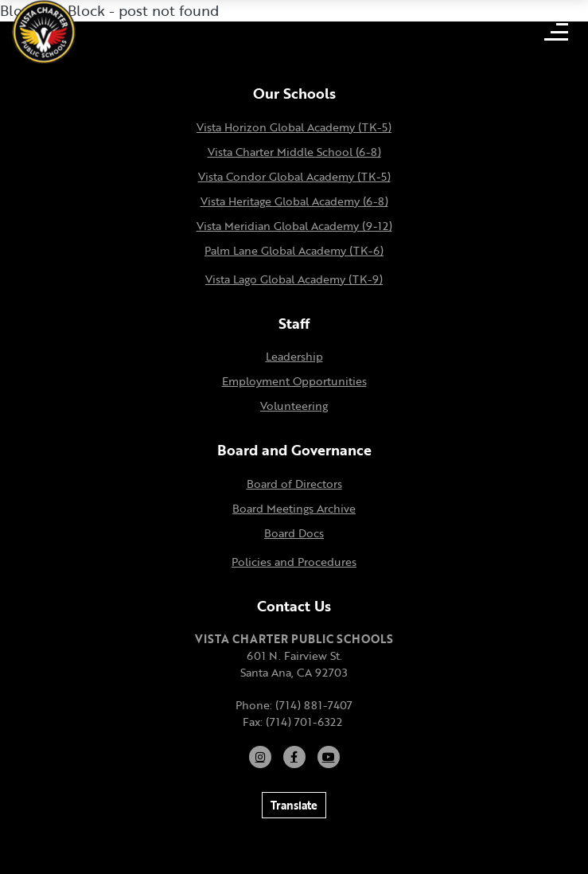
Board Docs (294, 533)
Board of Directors (294, 484)
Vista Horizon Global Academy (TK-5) (294, 127)
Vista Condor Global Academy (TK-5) (294, 176)
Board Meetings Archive (294, 508)
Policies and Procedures (294, 562)
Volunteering (294, 406)
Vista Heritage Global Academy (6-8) (294, 201)
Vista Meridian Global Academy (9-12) (294, 226)
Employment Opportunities (294, 381)
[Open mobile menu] (556, 32)
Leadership (294, 356)
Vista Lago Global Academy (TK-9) (294, 279)
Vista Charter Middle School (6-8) (294, 152)
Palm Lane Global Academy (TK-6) (294, 250)
